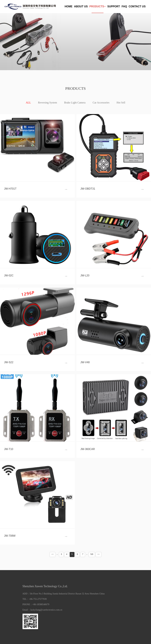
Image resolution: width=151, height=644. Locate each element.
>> (99, 554)
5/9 (92, 554)
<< (53, 554)
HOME (69, 6)
